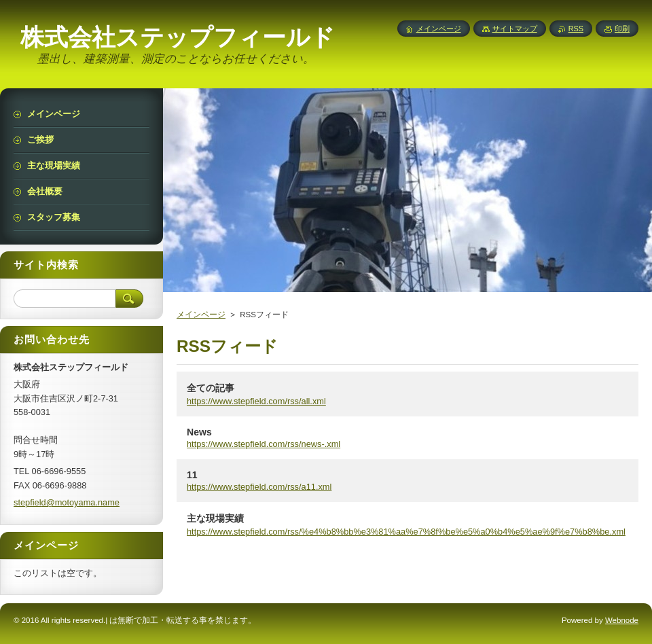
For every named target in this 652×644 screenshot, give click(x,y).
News (199, 432)
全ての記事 (211, 388)
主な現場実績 (215, 518)
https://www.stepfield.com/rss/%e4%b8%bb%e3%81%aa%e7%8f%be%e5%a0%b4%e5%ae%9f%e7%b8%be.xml (406, 532)
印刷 (622, 29)
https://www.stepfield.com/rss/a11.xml (259, 487)
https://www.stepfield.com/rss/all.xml (256, 401)
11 (192, 475)
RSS (576, 29)
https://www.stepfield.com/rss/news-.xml (264, 444)
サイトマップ (515, 29)
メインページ (201, 315)
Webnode (622, 620)
